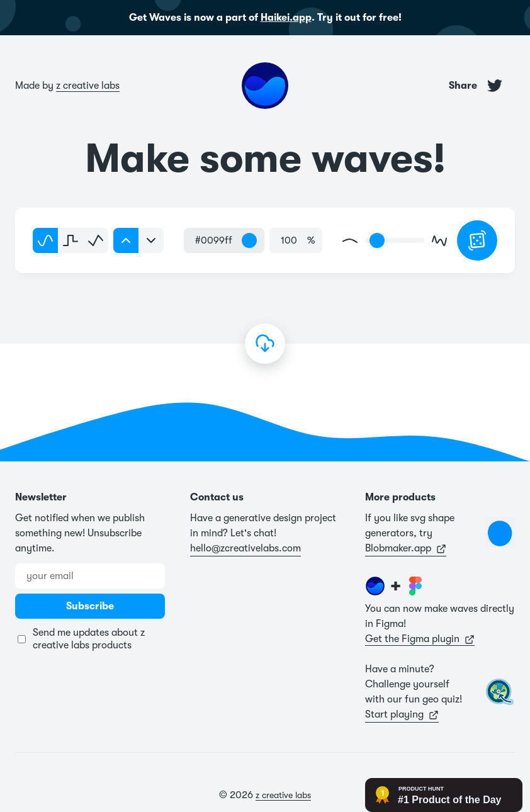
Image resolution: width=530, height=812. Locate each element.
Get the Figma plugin (420, 639)
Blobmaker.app (406, 548)
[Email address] (90, 576)
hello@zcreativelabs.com (245, 548)
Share (476, 86)
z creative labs (88, 86)
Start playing (402, 714)
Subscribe (90, 606)
